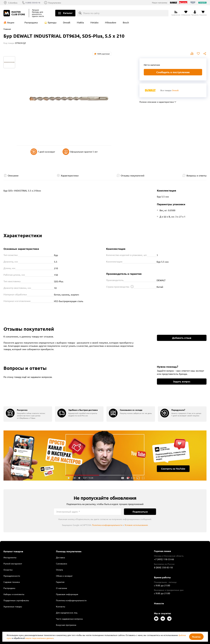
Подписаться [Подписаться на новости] (140, 512)
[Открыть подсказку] (132, 287)
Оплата (59, 570)
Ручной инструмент (13, 564)
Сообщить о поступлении (173, 72)
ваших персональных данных (40, 638)
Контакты (61, 606)
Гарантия (60, 582)
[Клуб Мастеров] (15, 13)
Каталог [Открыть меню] (68, 13)
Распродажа (31, 22)
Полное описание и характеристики (157, 102)
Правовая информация (67, 594)
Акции (11, 22)
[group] (28, 414)
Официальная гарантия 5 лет (80, 152)
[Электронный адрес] (87, 512)
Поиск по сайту (91, 13)
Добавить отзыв (182, 338)
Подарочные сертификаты (16, 600)
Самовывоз (62, 564)
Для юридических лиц (67, 613)
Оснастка (8, 570)
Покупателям (57, 3)
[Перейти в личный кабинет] (195, 13)
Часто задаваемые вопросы (69, 619)
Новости (159, 603)
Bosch (126, 22)
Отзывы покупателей (132, 175)
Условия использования (136, 525)
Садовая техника (12, 582)
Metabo (94, 22)
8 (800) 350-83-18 (34, 3)
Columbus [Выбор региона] (13, 3)
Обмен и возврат (64, 576)
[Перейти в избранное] (186, 13)
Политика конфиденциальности (107, 525)
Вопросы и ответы (197, 175)
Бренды (52, 22)
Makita (80, 22)
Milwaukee (111, 22)
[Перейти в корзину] (203, 13)
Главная (7, 29)
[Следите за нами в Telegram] (169, 619)
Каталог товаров (13, 551)
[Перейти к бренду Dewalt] (150, 90)
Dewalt (67, 22)
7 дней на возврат (43, 152)
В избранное (198, 54)
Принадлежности (12, 576)
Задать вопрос (182, 381)
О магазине (62, 588)
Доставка (60, 557)
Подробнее (105, 456)
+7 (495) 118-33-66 (164, 559)
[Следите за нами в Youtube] (156, 619)
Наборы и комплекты (14, 594)
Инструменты (10, 557)
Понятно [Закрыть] (196, 637)
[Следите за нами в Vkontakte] (163, 619)
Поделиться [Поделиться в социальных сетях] (205, 54)
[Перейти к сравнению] (176, 13)
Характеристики (70, 175)
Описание (13, 175)
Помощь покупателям (69, 551)
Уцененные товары (13, 606)
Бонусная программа (66, 625)
